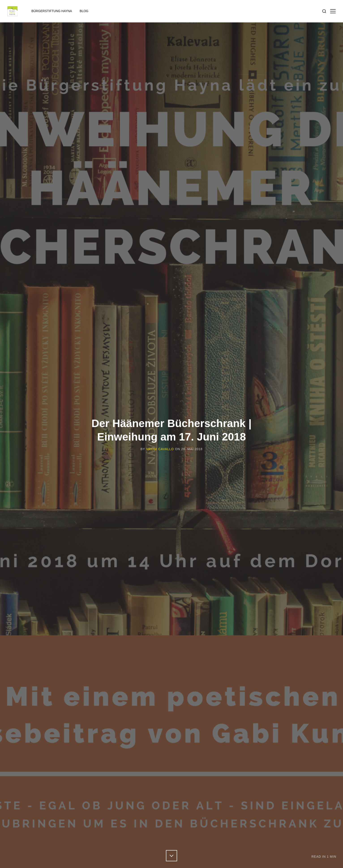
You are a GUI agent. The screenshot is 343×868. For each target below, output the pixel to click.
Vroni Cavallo (160, 449)
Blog (84, 11)
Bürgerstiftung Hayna (52, 11)
